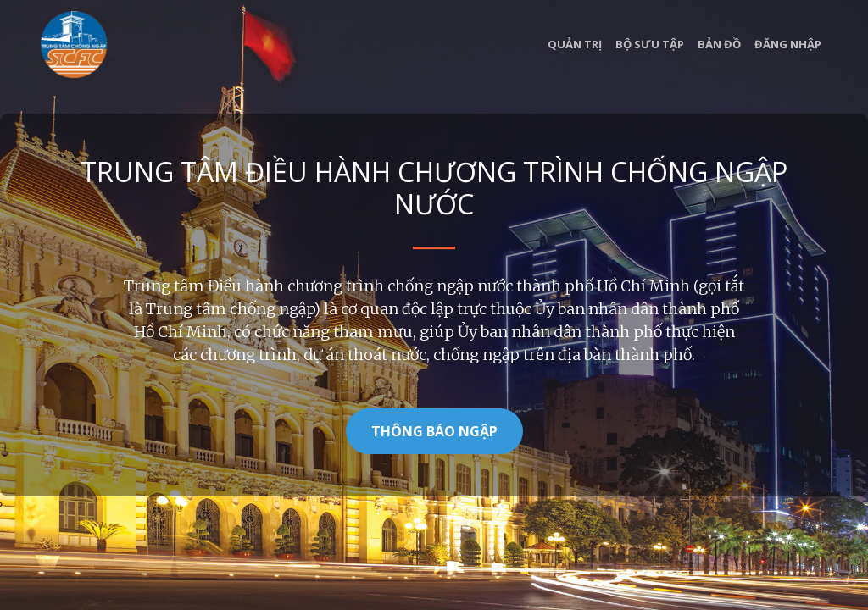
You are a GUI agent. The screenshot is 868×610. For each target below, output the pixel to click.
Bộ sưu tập (650, 44)
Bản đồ (719, 44)
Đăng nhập (788, 44)
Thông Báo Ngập (434, 431)
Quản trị (575, 44)
